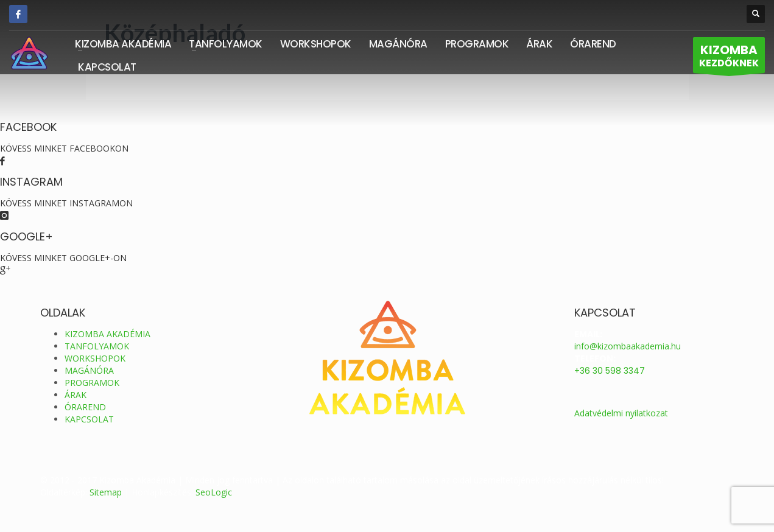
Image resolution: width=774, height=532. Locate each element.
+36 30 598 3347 (610, 371)
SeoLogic (214, 492)
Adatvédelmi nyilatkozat (621, 413)
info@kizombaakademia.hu (628, 346)
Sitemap (106, 492)
